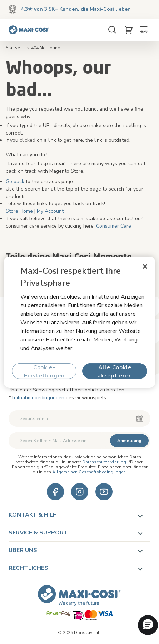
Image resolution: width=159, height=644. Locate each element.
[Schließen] (145, 266)
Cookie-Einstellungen (44, 371)
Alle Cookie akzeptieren (115, 371)
